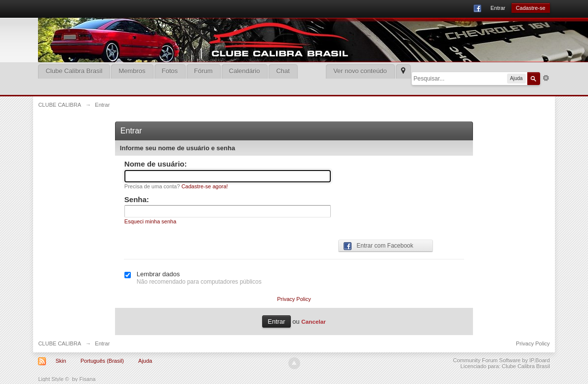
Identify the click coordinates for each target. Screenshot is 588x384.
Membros (132, 71)
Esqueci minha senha (150, 221)
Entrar (498, 8)
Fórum (203, 71)
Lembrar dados (158, 274)
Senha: (137, 199)
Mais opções (546, 78)
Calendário (245, 71)
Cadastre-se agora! (204, 186)
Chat (283, 71)
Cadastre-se (531, 8)
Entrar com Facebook (378, 246)
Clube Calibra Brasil (74, 71)
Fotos (170, 71)
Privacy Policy (294, 299)
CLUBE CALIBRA (59, 343)
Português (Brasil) (102, 361)
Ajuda (145, 361)
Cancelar (313, 321)
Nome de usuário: (156, 164)
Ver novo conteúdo (360, 71)
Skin (60, 361)
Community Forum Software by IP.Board (502, 360)
